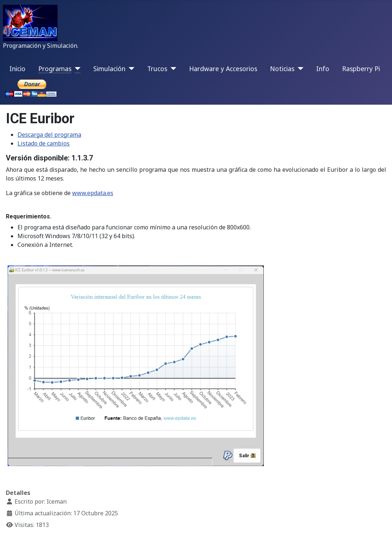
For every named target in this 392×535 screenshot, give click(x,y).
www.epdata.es (93, 193)
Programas (55, 69)
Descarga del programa (49, 135)
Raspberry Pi (361, 69)
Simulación (109, 69)
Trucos (157, 69)
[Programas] (76, 69)
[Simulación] (130, 69)
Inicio (17, 69)
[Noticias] (299, 69)
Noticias (282, 69)
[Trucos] (172, 69)
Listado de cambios (44, 143)
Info (323, 69)
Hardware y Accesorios (223, 69)
